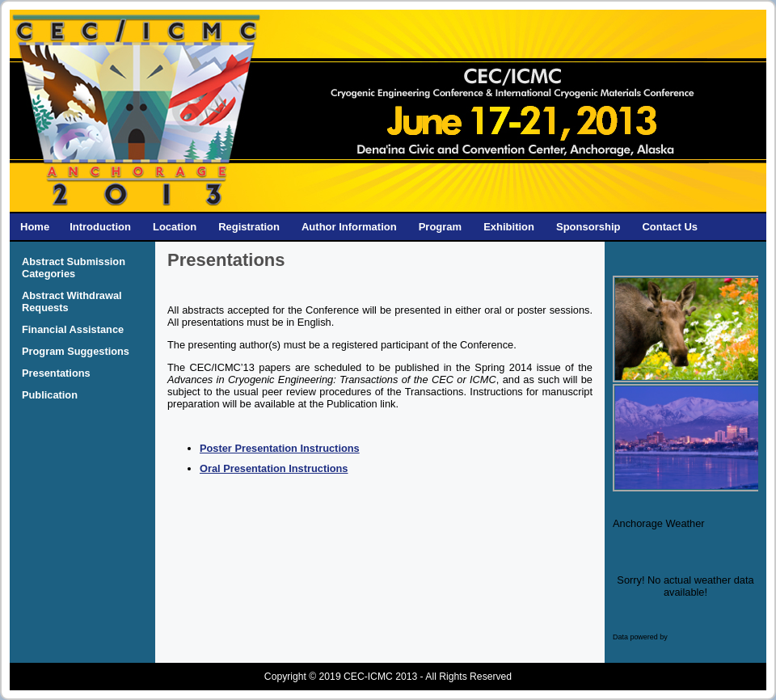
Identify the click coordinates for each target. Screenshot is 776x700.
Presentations (56, 373)
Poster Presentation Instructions (280, 448)
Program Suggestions (76, 351)
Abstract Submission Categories (74, 268)
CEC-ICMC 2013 (380, 677)
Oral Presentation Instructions (274, 468)
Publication (50, 395)
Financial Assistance (73, 329)
